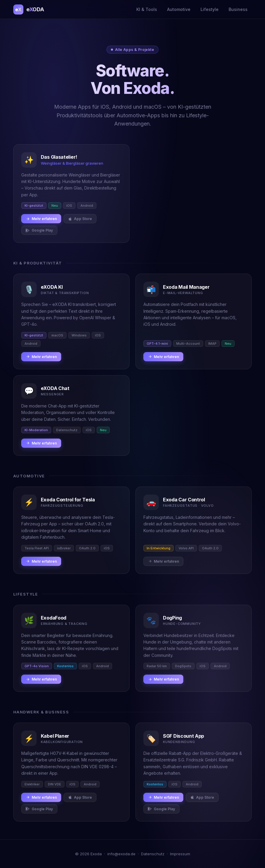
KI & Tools (147, 9)
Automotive (179, 9)
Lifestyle (210, 9)
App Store (80, 219)
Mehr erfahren (41, 219)
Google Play (39, 230)
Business (238, 9)
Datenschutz (153, 854)
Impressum (180, 854)
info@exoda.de (121, 854)
